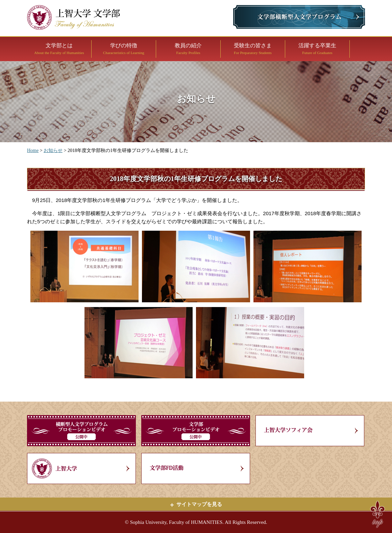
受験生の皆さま (253, 49)
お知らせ (53, 150)
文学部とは (59, 49)
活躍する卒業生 (317, 49)
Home (33, 150)
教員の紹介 (188, 49)
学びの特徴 (124, 49)
